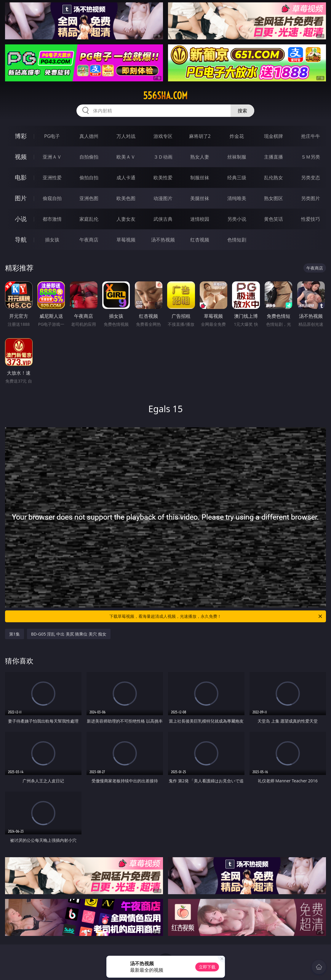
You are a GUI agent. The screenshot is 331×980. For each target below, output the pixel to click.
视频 (21, 157)
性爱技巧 (311, 219)
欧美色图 (126, 198)
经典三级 (237, 178)
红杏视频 (200, 240)
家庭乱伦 (89, 219)
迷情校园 (200, 219)
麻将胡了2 (200, 136)
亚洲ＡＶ (52, 157)
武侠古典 (163, 219)
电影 (21, 177)
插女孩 (52, 240)
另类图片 (311, 198)
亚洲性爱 (52, 178)
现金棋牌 (274, 136)
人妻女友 (126, 219)
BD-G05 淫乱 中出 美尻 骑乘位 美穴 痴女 (69, 634)
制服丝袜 (200, 178)
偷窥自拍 (52, 198)
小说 (21, 219)
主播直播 (274, 157)
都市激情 (52, 219)
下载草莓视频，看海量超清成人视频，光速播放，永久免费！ (216, 616)
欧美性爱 (163, 178)
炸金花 (237, 136)
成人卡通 (126, 178)
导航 (21, 240)
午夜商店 (89, 240)
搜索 (242, 111)
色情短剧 (237, 240)
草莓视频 (126, 240)
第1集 (15, 634)
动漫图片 (163, 198)
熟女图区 (274, 198)
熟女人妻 (200, 157)
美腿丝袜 (200, 198)
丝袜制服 (237, 157)
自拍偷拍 (89, 157)
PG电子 (52, 136)
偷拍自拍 (89, 178)
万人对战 (126, 136)
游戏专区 (163, 136)
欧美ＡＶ (126, 157)
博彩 (21, 136)
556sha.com (165, 96)
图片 (21, 198)
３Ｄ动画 (163, 157)
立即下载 (207, 967)
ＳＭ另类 (311, 157)
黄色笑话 (274, 219)
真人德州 (89, 136)
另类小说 (237, 219)
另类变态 (311, 178)
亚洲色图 (89, 198)
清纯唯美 (237, 198)
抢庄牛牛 (311, 136)
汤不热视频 (163, 240)
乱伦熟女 (274, 178)
